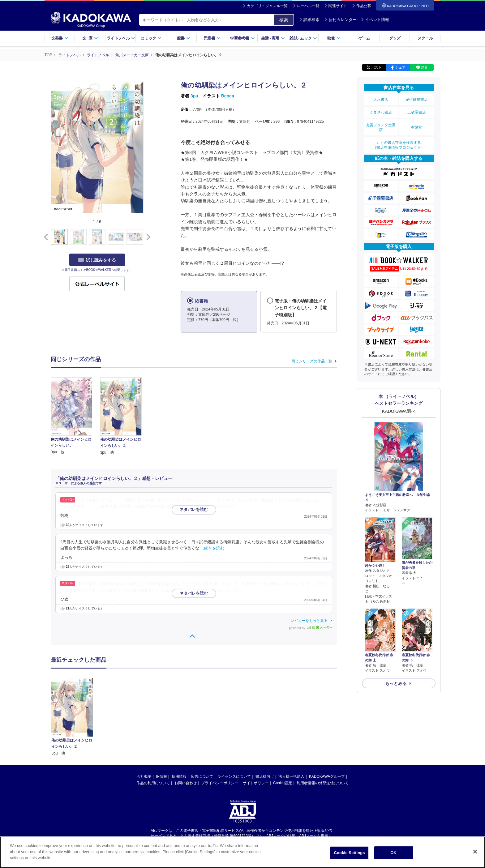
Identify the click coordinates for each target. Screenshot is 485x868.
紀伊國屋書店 (417, 100)
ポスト (377, 67)
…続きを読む (225, 507)
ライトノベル (121, 38)
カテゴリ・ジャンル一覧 (267, 6)
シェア (400, 67)
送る (424, 67)
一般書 (182, 38)
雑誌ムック (303, 38)
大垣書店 (381, 100)
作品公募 (364, 6)
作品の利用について (153, 724)
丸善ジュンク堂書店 (381, 127)
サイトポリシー (256, 724)
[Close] (475, 852)
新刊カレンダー (340, 20)
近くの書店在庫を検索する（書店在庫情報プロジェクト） (399, 145)
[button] (147, 237)
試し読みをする (97, 260)
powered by (311, 628)
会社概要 (144, 718)
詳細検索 (309, 20)
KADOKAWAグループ (327, 718)
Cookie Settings (350, 853)
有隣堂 (417, 127)
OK (393, 853)
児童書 (212, 38)
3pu (194, 96)
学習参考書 (242, 38)
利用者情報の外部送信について (323, 724)
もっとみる (396, 683)
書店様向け (265, 718)
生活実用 (273, 38)
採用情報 (179, 718)
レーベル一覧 (308, 6)
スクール (425, 38)
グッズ (395, 38)
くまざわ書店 (381, 112)
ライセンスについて (234, 718)
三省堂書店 (417, 112)
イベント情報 (375, 20)
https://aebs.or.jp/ (220, 782)
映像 (334, 38)
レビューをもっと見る (309, 621)
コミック (151, 38)
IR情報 (161, 718)
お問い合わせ (186, 724)
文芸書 (60, 38)
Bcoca (228, 96)
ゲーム (364, 38)
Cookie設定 (283, 724)
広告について (202, 718)
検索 (284, 20)
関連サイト (338, 6)
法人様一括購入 (291, 718)
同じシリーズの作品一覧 (312, 361)
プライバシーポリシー (220, 724)
